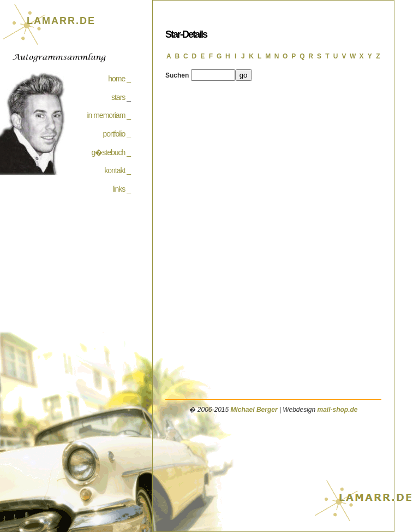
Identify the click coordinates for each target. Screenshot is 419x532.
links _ (121, 189)
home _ (119, 79)
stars (118, 97)
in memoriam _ (109, 115)
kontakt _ (117, 170)
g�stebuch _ (111, 152)
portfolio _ (117, 134)
